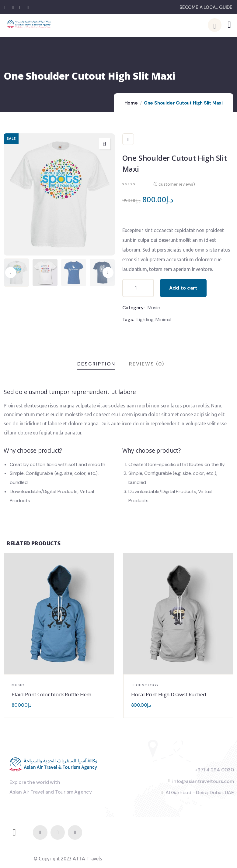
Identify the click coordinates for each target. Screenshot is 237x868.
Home (131, 103)
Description (96, 364)
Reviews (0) (147, 364)
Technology (145, 685)
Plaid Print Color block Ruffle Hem (51, 694)
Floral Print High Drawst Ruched (169, 694)
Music (154, 308)
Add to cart (183, 288)
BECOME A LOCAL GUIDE (206, 7)
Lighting (145, 319)
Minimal (163, 319)
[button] (108, 273)
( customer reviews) (174, 184)
